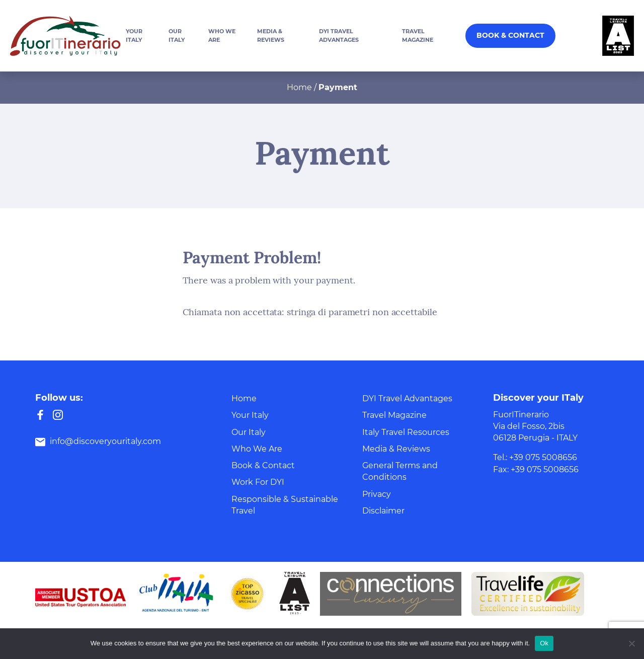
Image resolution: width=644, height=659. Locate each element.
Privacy (377, 494)
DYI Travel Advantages (407, 398)
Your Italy (250, 415)
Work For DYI (258, 482)
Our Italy (249, 432)
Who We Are (257, 449)
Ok (544, 643)
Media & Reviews (396, 449)
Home (299, 87)
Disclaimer (383, 511)
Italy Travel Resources (406, 432)
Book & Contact (510, 35)
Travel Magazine (394, 415)
